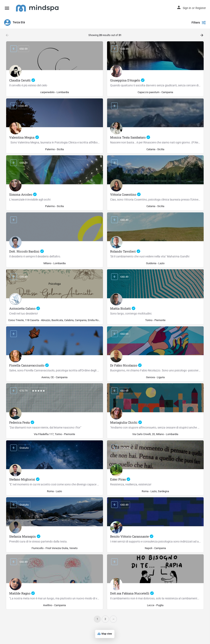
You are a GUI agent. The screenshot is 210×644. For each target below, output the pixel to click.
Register (201, 8)
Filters (199, 23)
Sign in (187, 8)
